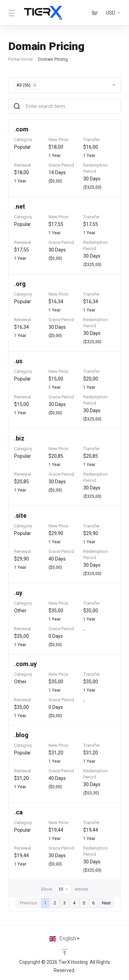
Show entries (64, 889)
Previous (28, 903)
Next (106, 903)
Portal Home (20, 59)
